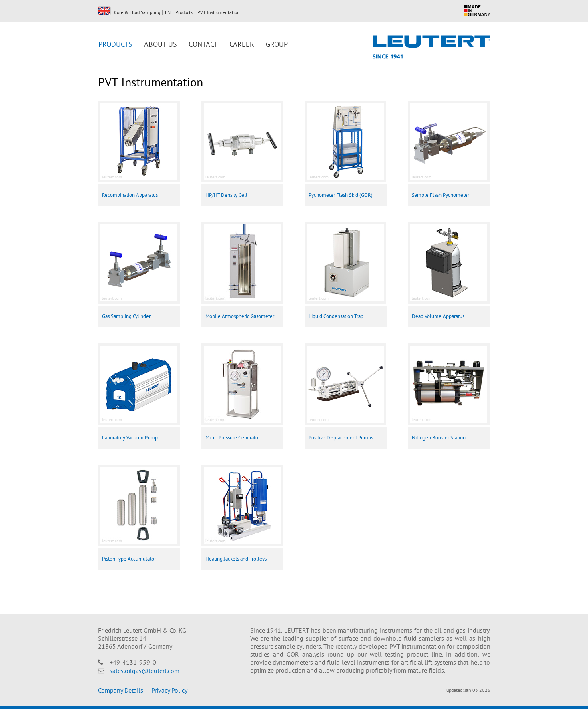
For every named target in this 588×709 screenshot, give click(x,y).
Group (277, 44)
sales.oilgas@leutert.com (144, 671)
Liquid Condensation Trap (336, 316)
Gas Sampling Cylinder (126, 316)
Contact (203, 44)
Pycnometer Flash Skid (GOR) (341, 195)
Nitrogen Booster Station (439, 438)
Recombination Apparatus (130, 195)
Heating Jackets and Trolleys (236, 559)
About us (161, 44)
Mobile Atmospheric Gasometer (240, 316)
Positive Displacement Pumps (341, 438)
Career (242, 44)
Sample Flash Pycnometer (440, 195)
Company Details (121, 690)
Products (184, 12)
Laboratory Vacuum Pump (130, 438)
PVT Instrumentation (219, 12)
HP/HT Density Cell (226, 195)
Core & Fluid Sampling (137, 12)
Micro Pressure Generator (233, 438)
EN (104, 11)
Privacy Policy (169, 690)
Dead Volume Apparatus (438, 316)
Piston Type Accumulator (129, 559)
